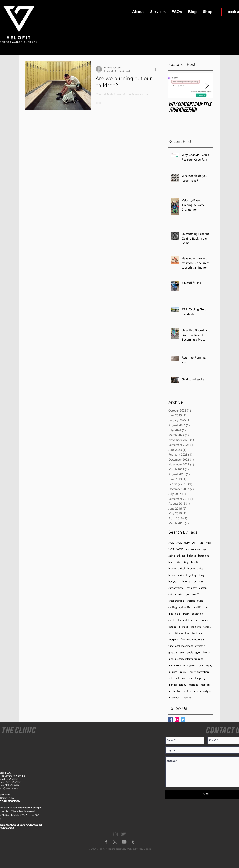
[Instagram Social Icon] (177, 720)
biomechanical (177, 568)
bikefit (195, 562)
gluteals (173, 652)
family (207, 627)
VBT (209, 543)
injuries (173, 672)
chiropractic (175, 594)
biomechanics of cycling (182, 575)
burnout (187, 582)
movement (174, 698)
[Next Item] (207, 86)
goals (190, 652)
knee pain (187, 678)
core (187, 594)
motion (187, 691)
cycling (173, 607)
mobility (205, 685)
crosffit (196, 594)
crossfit (191, 601)
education (197, 614)
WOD (180, 549)
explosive (196, 627)
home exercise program (182, 665)
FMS (201, 543)
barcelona (204, 556)
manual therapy (177, 685)
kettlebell (174, 678)
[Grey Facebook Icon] (106, 842)
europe (172, 627)
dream (186, 614)
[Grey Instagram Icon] (115, 842)
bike (171, 562)
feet (171, 633)
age (204, 549)
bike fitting (182, 562)
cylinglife (185, 607)
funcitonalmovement (192, 640)
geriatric (200, 646)
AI (194, 543)
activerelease (193, 549)
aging (172, 556)
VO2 (171, 549)
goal (182, 652)
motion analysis (202, 691)
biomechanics (195, 568)
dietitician (174, 614)
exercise (183, 627)
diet (206, 607)
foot (187, 633)
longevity (200, 678)
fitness (179, 633)
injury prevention (199, 672)
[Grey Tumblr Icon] (133, 842)
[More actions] (157, 69)
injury (183, 672)
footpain (173, 640)
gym (198, 652)
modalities (174, 691)
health (206, 652)
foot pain (197, 633)
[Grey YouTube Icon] (124, 842)
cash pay (192, 588)
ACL (171, 543)
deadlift (197, 607)
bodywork (174, 582)
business (198, 582)
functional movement (181, 646)
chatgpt (203, 588)
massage (193, 685)
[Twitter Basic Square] (183, 720)
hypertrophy (205, 665)
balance (192, 556)
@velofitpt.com (25, 808)
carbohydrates (176, 588)
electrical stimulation (180, 620)
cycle (200, 601)
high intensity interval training (186, 659)
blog (201, 575)
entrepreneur (202, 620)
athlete (181, 556)
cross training (176, 601)
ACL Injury (183, 543)
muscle (187, 698)
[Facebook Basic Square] (171, 720)
